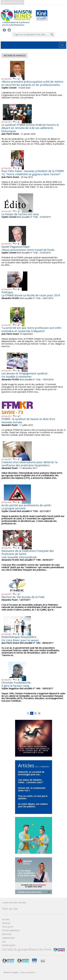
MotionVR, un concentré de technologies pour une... (31, 773)
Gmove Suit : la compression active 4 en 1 (32, 789)
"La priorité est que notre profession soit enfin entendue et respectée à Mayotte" (31, 329)
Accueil (6, 920)
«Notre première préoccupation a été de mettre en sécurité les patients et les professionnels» (32, 83)
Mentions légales (11, 973)
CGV (4, 942)
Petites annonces (11, 931)
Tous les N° (8, 927)
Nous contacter (28, 973)
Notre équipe (9, 945)
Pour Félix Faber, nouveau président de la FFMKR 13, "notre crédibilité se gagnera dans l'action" (33, 173)
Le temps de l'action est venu (20, 214)
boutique (7, 934)
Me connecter (12, 2)
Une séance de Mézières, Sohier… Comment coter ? (31, 781)
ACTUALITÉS (6, 79)
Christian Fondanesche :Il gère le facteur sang (17, 684)
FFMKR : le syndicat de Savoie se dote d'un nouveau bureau (28, 421)
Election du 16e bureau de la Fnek (23, 597)
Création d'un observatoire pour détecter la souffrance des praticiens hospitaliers (29, 464)
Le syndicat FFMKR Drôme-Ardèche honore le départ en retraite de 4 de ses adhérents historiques (30, 128)
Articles (6, 923)
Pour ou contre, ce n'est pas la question (33, 797)
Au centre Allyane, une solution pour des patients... (33, 805)
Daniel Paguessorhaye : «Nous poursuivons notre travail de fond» (28, 248)
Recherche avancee (14, 55)
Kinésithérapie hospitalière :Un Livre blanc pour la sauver (20, 639)
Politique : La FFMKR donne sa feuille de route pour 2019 (31, 294)
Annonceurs (9, 938)
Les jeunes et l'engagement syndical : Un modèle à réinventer (25, 375)
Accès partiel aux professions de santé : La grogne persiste (27, 507)
